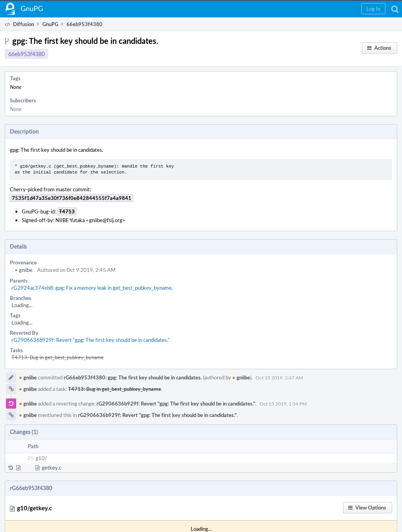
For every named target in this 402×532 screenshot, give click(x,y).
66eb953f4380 (27, 54)
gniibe (24, 270)
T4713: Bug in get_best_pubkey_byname (58, 357)
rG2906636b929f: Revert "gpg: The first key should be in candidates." (91, 340)
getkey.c (52, 468)
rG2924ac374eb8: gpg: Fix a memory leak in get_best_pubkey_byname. (92, 288)
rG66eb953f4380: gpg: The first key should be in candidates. (133, 377)
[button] (373, 9)
